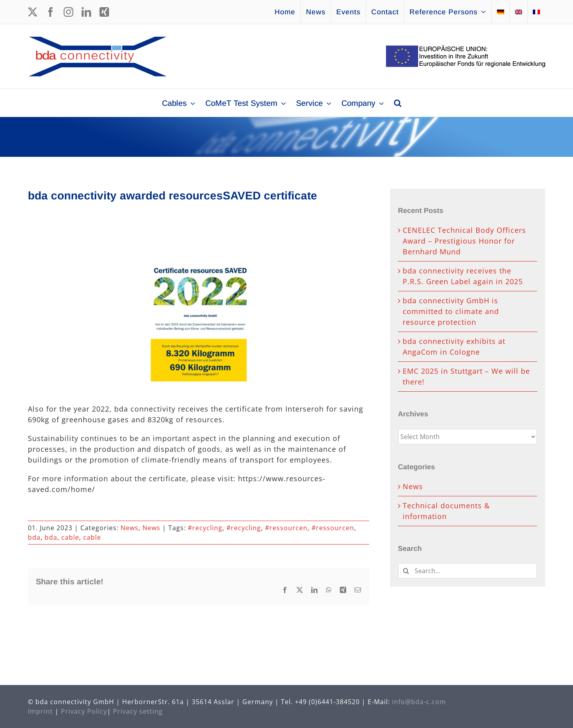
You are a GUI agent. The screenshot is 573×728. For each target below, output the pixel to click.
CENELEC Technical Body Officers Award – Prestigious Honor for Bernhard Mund (464, 241)
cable (70, 537)
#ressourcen (286, 528)
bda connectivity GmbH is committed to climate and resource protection (451, 311)
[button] (398, 103)
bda (34, 537)
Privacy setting (138, 711)
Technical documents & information (446, 511)
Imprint (40, 711)
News (130, 528)
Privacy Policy (84, 711)
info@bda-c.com (419, 702)
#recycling (205, 528)
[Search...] (468, 571)
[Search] (406, 571)
